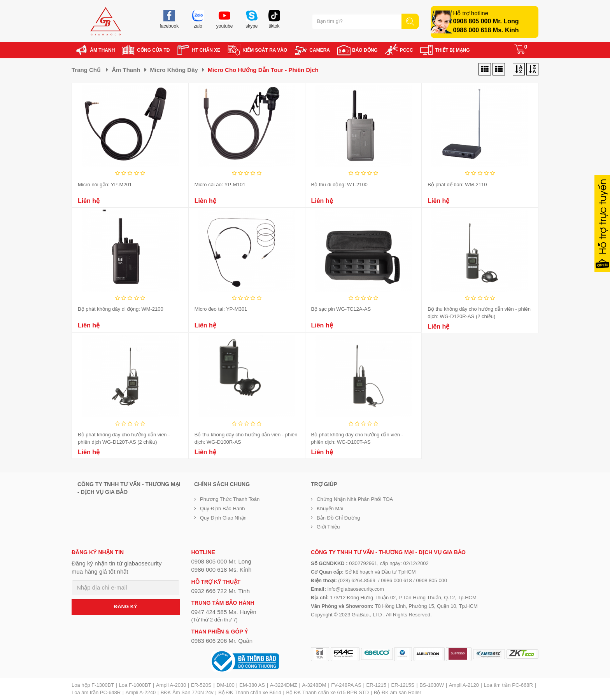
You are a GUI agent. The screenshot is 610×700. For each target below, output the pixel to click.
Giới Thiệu (328, 527)
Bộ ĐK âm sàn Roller (398, 692)
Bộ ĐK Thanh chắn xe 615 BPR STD (327, 692)
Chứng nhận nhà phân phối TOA (355, 499)
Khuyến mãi (330, 508)
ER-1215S (403, 685)
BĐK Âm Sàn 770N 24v (187, 692)
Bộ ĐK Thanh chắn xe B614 (250, 692)
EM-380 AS (252, 685)
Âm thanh (126, 70)
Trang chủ (86, 70)
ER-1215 (376, 685)
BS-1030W (432, 685)
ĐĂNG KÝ (126, 606)
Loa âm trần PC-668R (508, 685)
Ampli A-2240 (141, 692)
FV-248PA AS (346, 685)
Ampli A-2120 (464, 685)
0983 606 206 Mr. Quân (222, 641)
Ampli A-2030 (171, 685)
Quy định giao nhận (223, 518)
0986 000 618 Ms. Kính (486, 30)
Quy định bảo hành (223, 508)
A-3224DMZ (284, 685)
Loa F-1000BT (135, 685)
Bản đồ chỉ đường (338, 518)
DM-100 (225, 685)
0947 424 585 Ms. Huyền (224, 612)
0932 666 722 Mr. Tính (221, 591)
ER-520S (201, 685)
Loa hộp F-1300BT (93, 685)
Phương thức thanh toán (230, 499)
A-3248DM (314, 685)
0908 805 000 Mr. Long (486, 21)
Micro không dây (174, 70)
